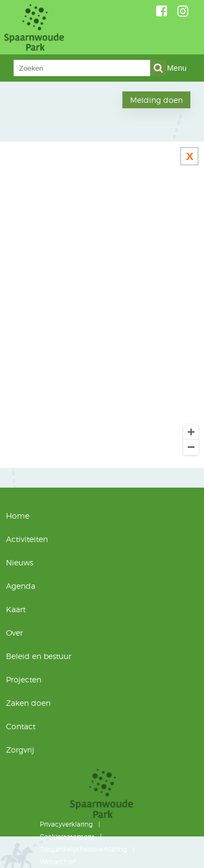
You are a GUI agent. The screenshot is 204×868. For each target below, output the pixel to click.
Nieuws (20, 562)
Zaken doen (28, 703)
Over (14, 633)
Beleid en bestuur (39, 656)
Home (18, 516)
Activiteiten (27, 539)
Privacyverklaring (66, 824)
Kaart (16, 609)
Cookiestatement (67, 837)
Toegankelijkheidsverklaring (84, 849)
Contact (21, 726)
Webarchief (58, 862)
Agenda (21, 586)
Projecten (24, 679)
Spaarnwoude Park (80, 27)
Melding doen (156, 100)
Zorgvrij (20, 750)
